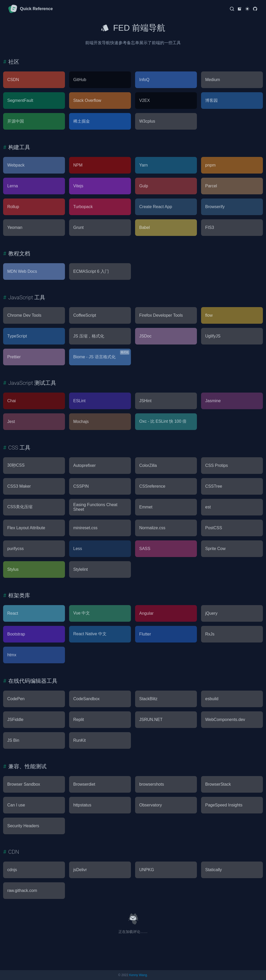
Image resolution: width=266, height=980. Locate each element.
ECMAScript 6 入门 (91, 271)
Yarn (144, 165)
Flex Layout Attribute (26, 528)
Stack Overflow (87, 100)
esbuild (212, 699)
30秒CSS (16, 465)
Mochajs (81, 422)
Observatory (151, 805)
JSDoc (145, 336)
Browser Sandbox (24, 784)
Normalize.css (152, 528)
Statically (214, 870)
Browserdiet (84, 784)
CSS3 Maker (19, 486)
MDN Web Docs (22, 271)
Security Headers (23, 826)
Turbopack (83, 207)
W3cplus (147, 121)
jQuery (211, 613)
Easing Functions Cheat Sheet (95, 507)
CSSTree (214, 486)
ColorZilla (148, 465)
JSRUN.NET (151, 720)
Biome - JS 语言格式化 (94, 357)
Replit (79, 720)
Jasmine (213, 401)
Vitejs (78, 186)
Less (78, 549)
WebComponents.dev (225, 720)
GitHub (80, 80)
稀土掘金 (82, 121)
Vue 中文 (82, 613)
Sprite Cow (215, 549)
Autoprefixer (84, 465)
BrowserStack (218, 784)
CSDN (13, 80)
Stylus (13, 569)
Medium (213, 80)
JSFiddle (15, 720)
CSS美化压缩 (20, 507)
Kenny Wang (138, 975)
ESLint (79, 401)
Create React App (156, 207)
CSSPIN (81, 486)
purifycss (15, 549)
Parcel (211, 186)
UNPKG (147, 870)
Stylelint (81, 569)
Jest (11, 422)
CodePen (16, 699)
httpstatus (82, 805)
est (208, 507)
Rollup (13, 207)
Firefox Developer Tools (161, 315)
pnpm (210, 165)
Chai (12, 401)
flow (209, 315)
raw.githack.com (22, 890)
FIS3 (210, 227)
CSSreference (152, 486)
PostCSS (214, 528)
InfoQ (144, 80)
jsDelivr (80, 870)
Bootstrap (16, 634)
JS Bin (13, 740)
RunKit (79, 740)
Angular (146, 613)
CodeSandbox (86, 699)
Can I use (16, 805)
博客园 (211, 100)
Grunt (78, 227)
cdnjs (12, 870)
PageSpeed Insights (224, 805)
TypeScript (17, 336)
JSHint (145, 401)
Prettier (14, 357)
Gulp (144, 186)
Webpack (16, 165)
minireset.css (85, 528)
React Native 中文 (90, 634)
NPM (78, 165)
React (13, 613)
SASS (145, 549)
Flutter (145, 634)
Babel (145, 227)
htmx (12, 655)
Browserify (215, 207)
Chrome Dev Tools (24, 315)
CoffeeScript (85, 315)
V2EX (145, 100)
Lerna (13, 186)
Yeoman (15, 227)
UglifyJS (213, 336)
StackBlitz (148, 699)
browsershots (152, 784)
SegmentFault (20, 100)
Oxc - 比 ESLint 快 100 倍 (163, 421)
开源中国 (16, 121)
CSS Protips (217, 465)
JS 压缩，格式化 (89, 336)
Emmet (146, 507)
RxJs (210, 634)
